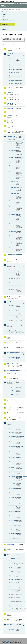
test (8, 555)
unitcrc (12, 290)
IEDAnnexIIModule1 (11, 353)
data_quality (13, 64)
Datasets (4, 14)
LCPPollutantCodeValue (13, 172)
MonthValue (13, 201)
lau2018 (9, 408)
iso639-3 (13, 467)
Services (4, 27)
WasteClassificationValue (13, 243)
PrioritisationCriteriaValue (13, 507)
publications (10, 544)
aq (8, 49)
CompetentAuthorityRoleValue (13, 436)
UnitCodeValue (13, 235)
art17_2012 (10, 98)
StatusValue (13, 530)
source (12, 313)
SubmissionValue (13, 538)
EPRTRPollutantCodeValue (13, 157)
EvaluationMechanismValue (13, 446)
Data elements (5, 19)
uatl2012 (13, 394)
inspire (9, 377)
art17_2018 (10, 103)
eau (12, 567)
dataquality (10, 126)
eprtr (8, 131)
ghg (8, 325)
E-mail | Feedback (6, 640)
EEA (8, 1)
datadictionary (11, 121)
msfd (8, 418)
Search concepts (18, 45)
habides (9, 337)
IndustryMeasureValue (13, 462)
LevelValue (13, 473)
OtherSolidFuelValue (13, 215)
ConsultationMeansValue (13, 442)
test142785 (13, 586)
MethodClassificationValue (13, 187)
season (12, 75)
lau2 (8, 404)
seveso (9, 550)
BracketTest (13, 561)
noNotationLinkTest (13, 580)
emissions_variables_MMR (13, 330)
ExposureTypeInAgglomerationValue (13, 452)
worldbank (10, 624)
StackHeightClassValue (13, 232)
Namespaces (5, 29)
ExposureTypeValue (13, 457)
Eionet (7, 9)
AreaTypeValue (13, 433)
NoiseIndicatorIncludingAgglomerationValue (13, 477)
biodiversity (10, 108)
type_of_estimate (13, 81)
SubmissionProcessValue (13, 534)
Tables (3, 17)
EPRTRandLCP (11, 136)
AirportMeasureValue (13, 428)
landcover (10, 382)
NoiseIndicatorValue (13, 488)
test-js (12, 582)
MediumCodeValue (13, 181)
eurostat (9, 260)
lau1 (8, 400)
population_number (13, 70)
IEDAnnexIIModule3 (11, 364)
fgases (9, 297)
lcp (8, 413)
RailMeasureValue (13, 511)
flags (12, 274)
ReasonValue (13, 223)
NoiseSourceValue (13, 502)
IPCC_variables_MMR (13, 333)
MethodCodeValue (13, 193)
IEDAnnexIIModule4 (11, 370)
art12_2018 (10, 88)
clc (11, 387)
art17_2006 (10, 93)
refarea (12, 282)
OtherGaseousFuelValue (13, 206)
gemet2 (9, 302)
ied (8, 347)
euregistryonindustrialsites (11, 255)
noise (8, 423)
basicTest (13, 558)
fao (8, 265)
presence (13, 72)
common (9, 116)
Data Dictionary (12, 9)
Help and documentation (7, 12)
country (12, 629)
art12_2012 (10, 54)
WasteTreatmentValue (13, 248)
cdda (8, 112)
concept (13, 305)
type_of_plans (13, 83)
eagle (12, 391)
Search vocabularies (8, 45)
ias (8, 342)
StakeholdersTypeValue (13, 525)
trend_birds (13, 78)
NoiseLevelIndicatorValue (13, 493)
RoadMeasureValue (13, 521)
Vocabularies (5, 24)
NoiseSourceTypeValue (13, 498)
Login (16, 3)
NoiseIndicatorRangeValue (13, 484)
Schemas (4, 22)
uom (8, 614)
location (13, 67)
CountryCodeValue (13, 151)
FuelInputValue (13, 165)
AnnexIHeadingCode (13, 358)
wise (8, 619)
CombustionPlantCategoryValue (13, 143)
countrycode (13, 59)
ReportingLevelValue (13, 516)
